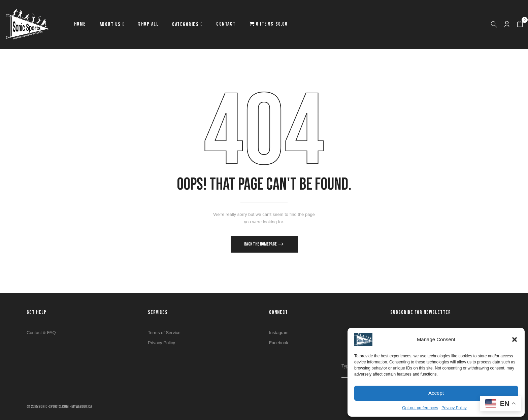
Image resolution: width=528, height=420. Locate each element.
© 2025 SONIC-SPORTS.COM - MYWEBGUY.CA (59, 407)
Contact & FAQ (41, 333)
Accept (436, 393)
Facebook (279, 343)
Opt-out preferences (420, 408)
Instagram (279, 333)
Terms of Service (164, 333)
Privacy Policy (454, 408)
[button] (515, 340)
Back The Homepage (261, 244)
